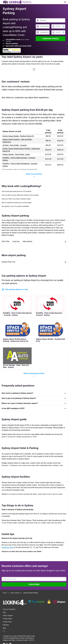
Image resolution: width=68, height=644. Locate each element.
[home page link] (17, 2)
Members (6, 625)
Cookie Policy (7, 622)
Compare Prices (51, 39)
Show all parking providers (34, 375)
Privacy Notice (7, 619)
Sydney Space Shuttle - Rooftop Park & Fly (18, 136)
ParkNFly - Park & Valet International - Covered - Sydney (20, 165)
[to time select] (58, 32)
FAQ (4, 612)
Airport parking (15, 593)
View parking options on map (15, 289)
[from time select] (58, 26)
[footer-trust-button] (46, 602)
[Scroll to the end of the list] (66, 242)
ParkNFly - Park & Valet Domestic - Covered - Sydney (19, 159)
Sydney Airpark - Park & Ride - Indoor (16, 154)
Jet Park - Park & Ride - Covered (14, 145)
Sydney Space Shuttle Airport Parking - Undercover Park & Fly (21, 150)
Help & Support (8, 616)
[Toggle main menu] (65, 2)
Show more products (34, 175)
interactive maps (8, 547)
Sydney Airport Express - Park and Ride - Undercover (18, 141)
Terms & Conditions (9, 609)
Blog (4, 628)
